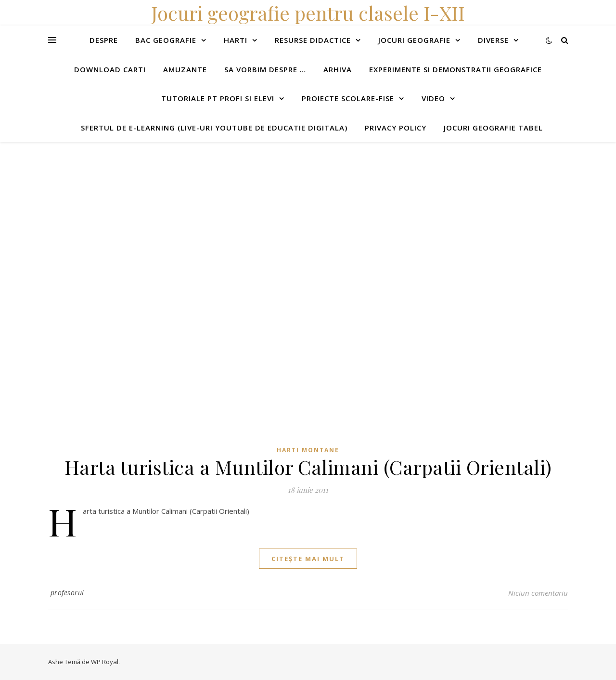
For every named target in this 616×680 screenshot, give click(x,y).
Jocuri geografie (414, 40)
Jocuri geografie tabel (493, 128)
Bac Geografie (166, 40)
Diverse (493, 40)
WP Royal (105, 662)
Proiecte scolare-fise (348, 98)
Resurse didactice (313, 40)
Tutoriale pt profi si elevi (218, 98)
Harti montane (308, 450)
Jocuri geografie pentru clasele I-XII (308, 13)
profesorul (67, 593)
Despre (104, 40)
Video (433, 98)
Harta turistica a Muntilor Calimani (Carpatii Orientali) (308, 467)
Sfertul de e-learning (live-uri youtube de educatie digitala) (214, 128)
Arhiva (338, 69)
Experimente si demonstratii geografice (456, 69)
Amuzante (185, 69)
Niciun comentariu (538, 593)
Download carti (110, 69)
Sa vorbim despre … (265, 69)
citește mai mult (308, 559)
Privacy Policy (396, 128)
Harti (236, 40)
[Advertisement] (289, 209)
